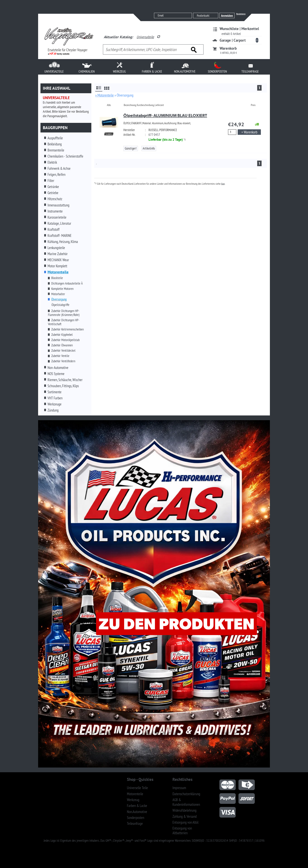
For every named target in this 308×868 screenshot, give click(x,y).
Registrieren (241, 14)
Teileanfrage (135, 823)
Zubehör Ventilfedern (63, 361)
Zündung (53, 410)
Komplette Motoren (62, 289)
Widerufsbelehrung (184, 810)
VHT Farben (55, 398)
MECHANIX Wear (58, 260)
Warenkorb (228, 48)
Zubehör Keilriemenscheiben (67, 329)
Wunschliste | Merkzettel (239, 29)
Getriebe (53, 193)
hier (223, 183)
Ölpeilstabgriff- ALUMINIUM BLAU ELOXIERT (165, 115)
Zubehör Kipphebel (62, 335)
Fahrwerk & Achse (59, 168)
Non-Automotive (58, 368)
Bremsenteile (56, 150)
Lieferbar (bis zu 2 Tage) (166, 140)
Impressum (179, 788)
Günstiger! (131, 148)
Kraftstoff (54, 229)
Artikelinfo (149, 148)
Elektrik (52, 162)
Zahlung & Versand (185, 816)
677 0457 (154, 135)
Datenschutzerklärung (186, 794)
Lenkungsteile (56, 248)
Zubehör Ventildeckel (63, 350)
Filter (51, 181)
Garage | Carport (233, 40)
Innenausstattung (58, 205)
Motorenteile (135, 794)
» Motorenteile (104, 95)
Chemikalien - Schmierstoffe (65, 156)
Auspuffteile (55, 138)
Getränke (53, 187)
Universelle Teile (137, 788)
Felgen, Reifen (56, 174)
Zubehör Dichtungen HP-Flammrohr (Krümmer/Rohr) (64, 313)
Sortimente (55, 392)
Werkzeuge (55, 404)
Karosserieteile (57, 217)
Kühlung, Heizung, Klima (63, 242)
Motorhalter (58, 294)
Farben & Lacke (137, 806)
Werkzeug (133, 800)
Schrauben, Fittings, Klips (63, 386)
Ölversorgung (59, 299)
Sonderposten (136, 818)
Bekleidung (55, 144)
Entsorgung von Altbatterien (182, 831)
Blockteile (57, 278)
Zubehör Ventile (60, 356)
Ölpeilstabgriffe (60, 305)
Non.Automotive (137, 812)
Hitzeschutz (55, 199)
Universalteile (145, 37)
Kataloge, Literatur (59, 223)
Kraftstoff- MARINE (60, 235)
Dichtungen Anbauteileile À (67, 283)
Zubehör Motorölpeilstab (65, 340)
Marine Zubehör (58, 254)
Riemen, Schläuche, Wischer (65, 380)
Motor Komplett (57, 266)
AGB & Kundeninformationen (186, 802)
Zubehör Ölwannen (62, 345)
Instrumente (55, 211)
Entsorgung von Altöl (185, 822)
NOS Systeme (56, 374)
